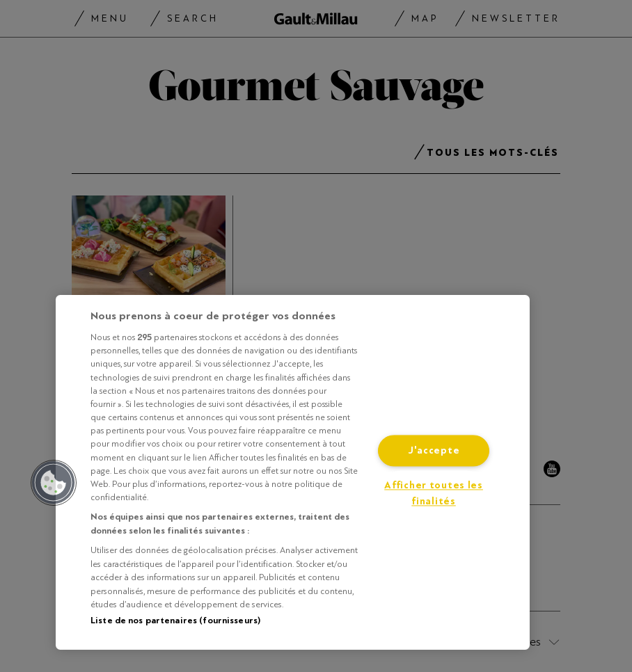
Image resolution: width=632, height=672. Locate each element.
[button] (54, 483)
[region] (293, 472)
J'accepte (434, 451)
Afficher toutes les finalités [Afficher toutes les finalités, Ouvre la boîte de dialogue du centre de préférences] (434, 494)
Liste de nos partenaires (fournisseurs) (175, 621)
